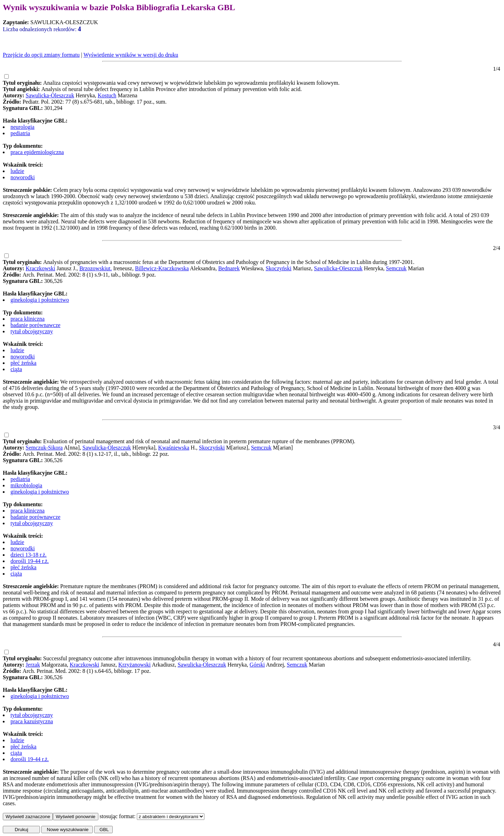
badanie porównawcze (36, 325)
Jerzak (33, 665)
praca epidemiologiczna (37, 152)
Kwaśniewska (174, 448)
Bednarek (229, 268)
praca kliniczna (27, 319)
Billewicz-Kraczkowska (162, 268)
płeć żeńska (23, 363)
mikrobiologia (26, 485)
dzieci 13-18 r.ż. (29, 555)
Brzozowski (93, 268)
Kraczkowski (40, 268)
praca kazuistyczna (32, 721)
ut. (109, 268)
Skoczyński (279, 268)
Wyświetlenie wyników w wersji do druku (131, 55)
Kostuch (107, 95)
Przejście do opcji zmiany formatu (41, 55)
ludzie (17, 171)
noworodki (23, 177)
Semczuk (396, 268)
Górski (257, 665)
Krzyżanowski (134, 665)
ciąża (16, 369)
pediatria (20, 133)
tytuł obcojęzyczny (32, 331)
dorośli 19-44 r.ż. (30, 561)
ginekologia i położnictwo (40, 300)
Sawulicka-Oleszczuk (50, 95)
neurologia (22, 127)
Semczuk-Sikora (44, 448)
